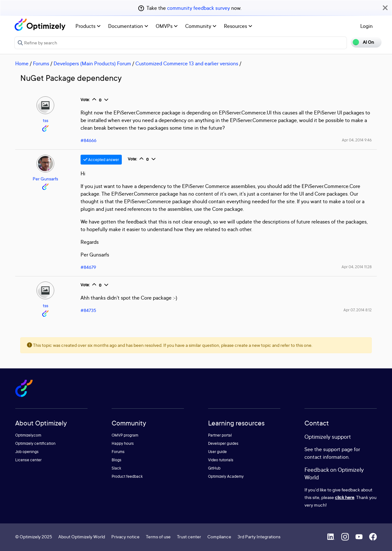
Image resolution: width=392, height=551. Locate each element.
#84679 (88, 267)
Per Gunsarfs (45, 179)
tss (46, 120)
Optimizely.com (28, 435)
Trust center (189, 537)
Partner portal (220, 435)
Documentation (128, 26)
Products (88, 26)
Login (366, 26)
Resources (238, 26)
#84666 (88, 140)
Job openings (27, 452)
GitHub (214, 468)
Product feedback (127, 476)
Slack (116, 468)
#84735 (88, 310)
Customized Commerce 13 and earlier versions (187, 63)
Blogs (117, 460)
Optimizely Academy (226, 476)
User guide (217, 452)
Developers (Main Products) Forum (92, 63)
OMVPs (167, 26)
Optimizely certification (35, 443)
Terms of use (158, 537)
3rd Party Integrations (259, 537)
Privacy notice (125, 537)
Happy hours (123, 443)
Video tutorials (221, 460)
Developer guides (223, 443)
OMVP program (125, 435)
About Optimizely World (82, 537)
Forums (41, 63)
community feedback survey (199, 8)
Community (201, 26)
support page (338, 449)
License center (28, 460)
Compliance (219, 537)
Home (22, 63)
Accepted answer (101, 160)
